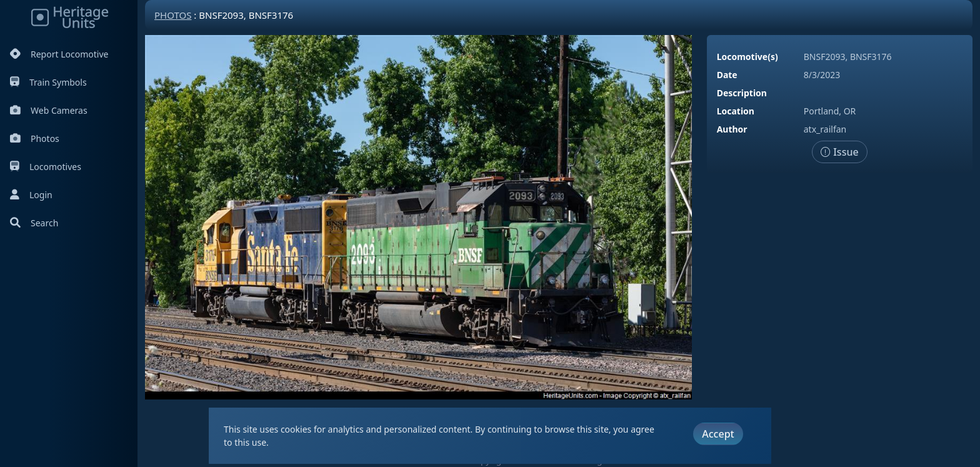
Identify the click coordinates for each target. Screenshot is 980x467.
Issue (840, 152)
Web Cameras (49, 110)
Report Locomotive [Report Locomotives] (59, 54)
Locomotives (46, 167)
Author (732, 129)
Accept (718, 434)
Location (736, 111)
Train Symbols (48, 82)
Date (727, 75)
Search (34, 223)
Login (31, 195)
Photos (35, 138)
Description (742, 93)
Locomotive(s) (747, 57)
